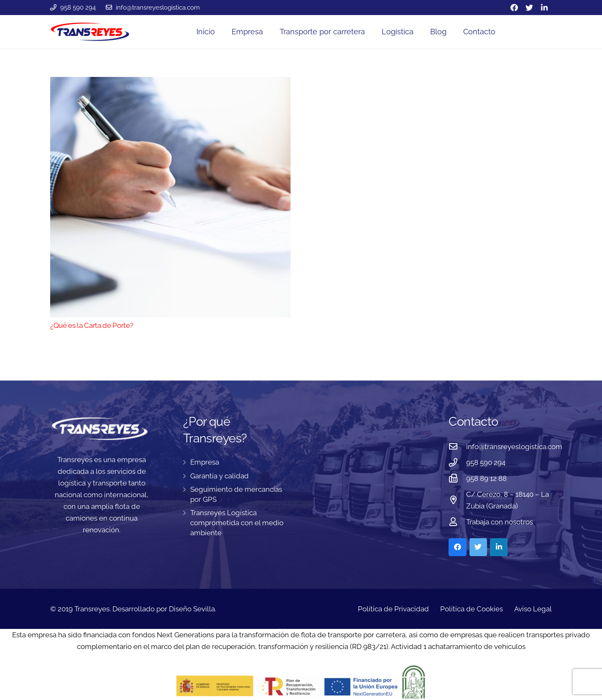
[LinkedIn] (544, 8)
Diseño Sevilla (192, 609)
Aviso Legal (533, 609)
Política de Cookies (472, 609)
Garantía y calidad (219, 476)
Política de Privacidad (393, 609)
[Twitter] (529, 8)
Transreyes (92, 609)
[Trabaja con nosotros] (457, 522)
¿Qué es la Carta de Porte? (92, 325)
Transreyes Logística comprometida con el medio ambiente (237, 523)
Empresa (205, 462)
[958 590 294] (457, 462)
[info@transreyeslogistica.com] (457, 447)
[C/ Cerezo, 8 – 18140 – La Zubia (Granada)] (457, 500)
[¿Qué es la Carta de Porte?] (170, 197)
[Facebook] (514, 8)
